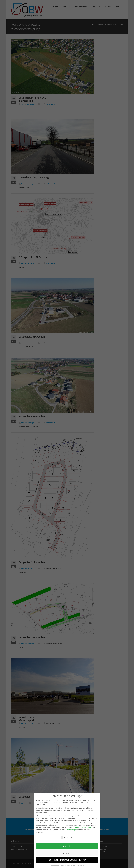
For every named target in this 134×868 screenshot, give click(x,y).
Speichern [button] (67, 852)
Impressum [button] (80, 864)
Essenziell (66, 836)
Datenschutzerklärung (82, 826)
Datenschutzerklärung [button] (68, 864)
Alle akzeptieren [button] (67, 845)
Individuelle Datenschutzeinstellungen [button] (67, 859)
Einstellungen (71, 829)
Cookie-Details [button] (55, 864)
